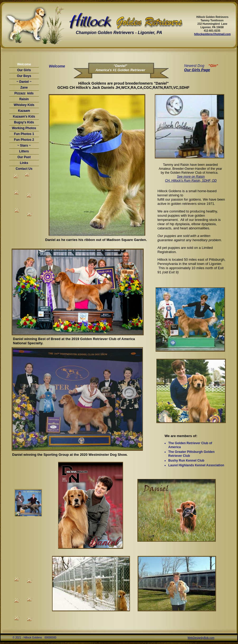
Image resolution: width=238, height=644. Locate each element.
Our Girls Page (197, 70)
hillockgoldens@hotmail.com (213, 34)
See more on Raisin (191, 177)
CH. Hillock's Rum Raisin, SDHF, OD (191, 181)
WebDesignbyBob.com (201, 638)
